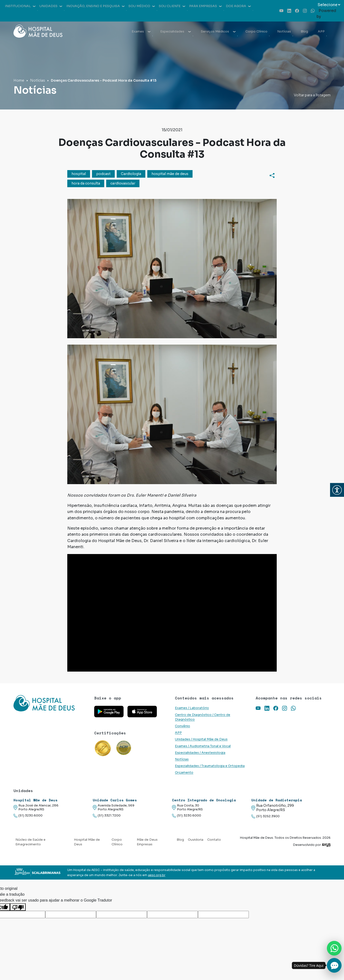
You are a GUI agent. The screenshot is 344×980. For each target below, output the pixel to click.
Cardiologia (131, 174)
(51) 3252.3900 (265, 816)
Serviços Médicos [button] (218, 32)
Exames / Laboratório (192, 708)
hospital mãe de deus (170, 174)
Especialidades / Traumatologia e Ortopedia (210, 766)
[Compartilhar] (272, 175)
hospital (79, 174)
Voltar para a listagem (312, 95)
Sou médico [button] (142, 6)
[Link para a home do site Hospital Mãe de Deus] (51, 703)
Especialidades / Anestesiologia (200, 753)
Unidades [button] (51, 6)
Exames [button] (141, 32)
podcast (103, 174)
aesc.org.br (157, 875)
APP (321, 32)
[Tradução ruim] (18, 907)
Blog (304, 32)
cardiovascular (123, 183)
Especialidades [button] (176, 32)
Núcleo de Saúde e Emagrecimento (30, 842)
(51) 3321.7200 (107, 816)
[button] (337, 490)
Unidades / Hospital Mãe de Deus (201, 739)
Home (19, 80)
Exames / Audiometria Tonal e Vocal (203, 746)
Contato (214, 840)
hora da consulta (86, 183)
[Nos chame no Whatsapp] (334, 948)
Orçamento (184, 773)
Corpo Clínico (256, 32)
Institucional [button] (20, 6)
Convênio (183, 726)
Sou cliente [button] (172, 6)
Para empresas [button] (205, 6)
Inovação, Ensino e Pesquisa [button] (95, 6)
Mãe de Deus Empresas (147, 842)
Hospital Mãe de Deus (87, 842)
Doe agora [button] (238, 6)
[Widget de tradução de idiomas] (329, 5)
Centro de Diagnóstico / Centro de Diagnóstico (203, 717)
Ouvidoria (196, 840)
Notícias (284, 32)
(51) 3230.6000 (28, 816)
